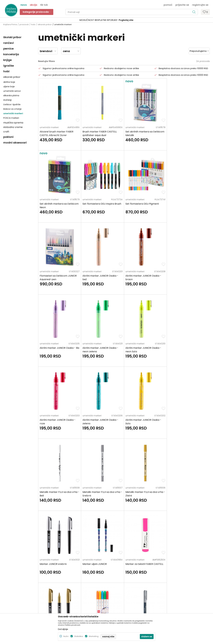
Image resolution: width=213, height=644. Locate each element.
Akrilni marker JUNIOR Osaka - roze (58, 350)
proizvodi (24, 24)
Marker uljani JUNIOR (180, 420)
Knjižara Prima (10, 24)
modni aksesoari (15, 143)
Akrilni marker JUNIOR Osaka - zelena (100, 350)
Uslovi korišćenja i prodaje (121, 565)
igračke (9, 66)
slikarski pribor (45, 24)
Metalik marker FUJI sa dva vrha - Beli (188, 350)
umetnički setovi (12, 91)
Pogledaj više (129, 20)
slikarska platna (11, 95)
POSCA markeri (11, 118)
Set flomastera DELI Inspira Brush (59, 204)
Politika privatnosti (118, 560)
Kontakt (60, 573)
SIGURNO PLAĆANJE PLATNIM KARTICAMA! (99, 20)
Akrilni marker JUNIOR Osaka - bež (186, 206)
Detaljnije (63, 629)
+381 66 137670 (11, 575)
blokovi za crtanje (12, 109)
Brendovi (60, 585)
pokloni (8, 137)
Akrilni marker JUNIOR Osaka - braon (58, 278)
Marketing (94, 636)
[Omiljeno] (205, 12)
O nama (60, 560)
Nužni (66, 636)
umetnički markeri (13, 113)
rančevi (9, 43)
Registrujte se (200, 5)
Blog (58, 577)
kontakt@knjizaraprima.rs (16, 583)
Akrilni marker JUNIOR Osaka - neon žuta (186, 278)
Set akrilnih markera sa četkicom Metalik (145, 133)
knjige (7, 60)
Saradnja (60, 569)
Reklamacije (114, 590)
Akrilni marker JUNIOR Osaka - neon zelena (143, 278)
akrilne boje (9, 82)
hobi (33, 24)
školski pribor (12, 37)
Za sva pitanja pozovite (30, 535)
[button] (132, 12)
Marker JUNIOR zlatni (95, 492)
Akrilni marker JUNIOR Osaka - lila (102, 276)
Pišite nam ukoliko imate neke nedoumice (109, 535)
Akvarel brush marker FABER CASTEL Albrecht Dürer (57, 133)
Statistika (79, 636)
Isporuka (112, 581)
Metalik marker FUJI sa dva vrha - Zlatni (102, 422)
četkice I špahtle (12, 104)
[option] (107, 20)
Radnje (59, 581)
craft (6, 132)
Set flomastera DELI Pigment (99, 204)
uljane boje (9, 87)
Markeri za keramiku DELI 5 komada (141, 494)
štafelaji (7, 100)
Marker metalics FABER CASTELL (187, 492)
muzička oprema (13, 123)
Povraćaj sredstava (118, 594)
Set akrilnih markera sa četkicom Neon (188, 133)
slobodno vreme (13, 127)
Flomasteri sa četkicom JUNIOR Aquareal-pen (144, 206)
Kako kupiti (114, 569)
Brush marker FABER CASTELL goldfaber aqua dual (100, 133)
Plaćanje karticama (118, 577)
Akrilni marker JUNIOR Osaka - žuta (143, 350)
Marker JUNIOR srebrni (139, 420)
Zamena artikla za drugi (120, 585)
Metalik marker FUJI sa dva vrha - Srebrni (59, 422)
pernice (8, 49)
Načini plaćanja (116, 573)
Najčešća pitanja (117, 602)
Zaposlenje (61, 565)
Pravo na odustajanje (119, 598)
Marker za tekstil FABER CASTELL (59, 492)
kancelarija (11, 54)
